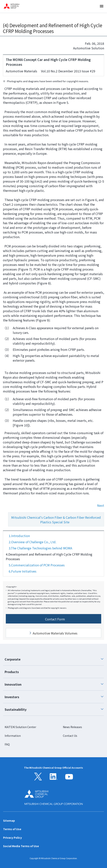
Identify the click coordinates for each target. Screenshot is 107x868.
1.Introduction (19, 536)
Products (12, 672)
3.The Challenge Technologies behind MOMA (40, 548)
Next (101, 505)
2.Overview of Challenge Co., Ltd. (33, 542)
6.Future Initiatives (23, 571)
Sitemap (9, 821)
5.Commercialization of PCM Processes (37, 565)
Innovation (54, 684)
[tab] (53, 659)
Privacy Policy (12, 838)
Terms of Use (12, 829)
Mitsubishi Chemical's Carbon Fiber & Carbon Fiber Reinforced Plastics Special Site (55, 521)
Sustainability (54, 709)
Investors (54, 697)
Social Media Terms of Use (21, 846)
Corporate (54, 659)
